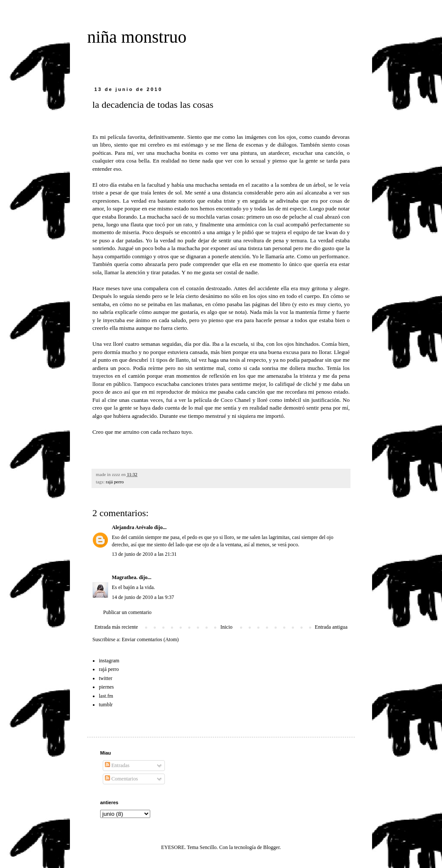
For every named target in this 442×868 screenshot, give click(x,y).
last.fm (106, 696)
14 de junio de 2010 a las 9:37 (143, 597)
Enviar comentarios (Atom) (150, 639)
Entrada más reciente (116, 627)
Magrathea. (125, 577)
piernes (106, 687)
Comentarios (121, 779)
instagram (109, 661)
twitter (106, 678)
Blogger (272, 847)
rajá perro (115, 482)
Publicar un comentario (127, 612)
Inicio (226, 627)
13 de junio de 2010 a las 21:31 (144, 554)
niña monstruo (137, 37)
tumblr (106, 705)
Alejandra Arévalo (132, 527)
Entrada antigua (331, 627)
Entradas (117, 765)
